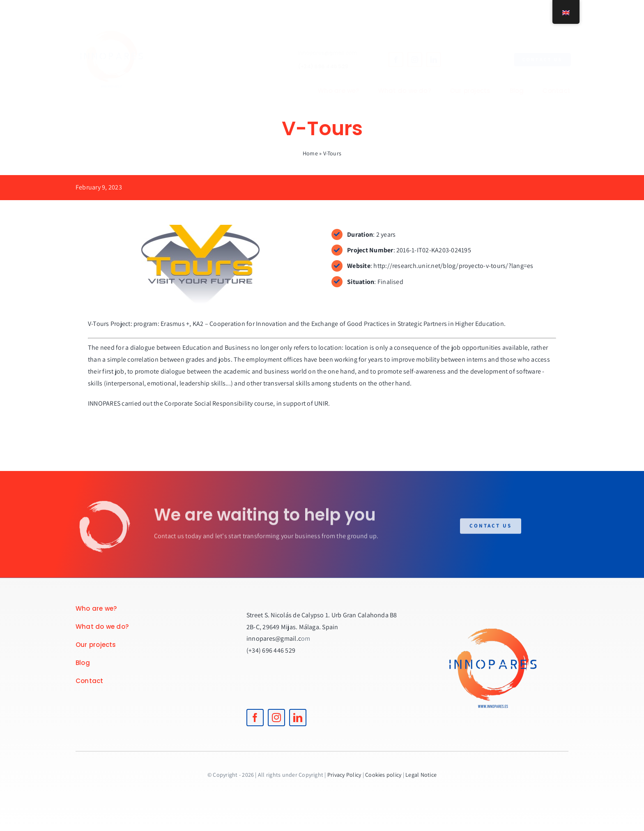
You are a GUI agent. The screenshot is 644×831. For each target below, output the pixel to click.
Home (310, 153)
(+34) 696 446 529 (316, 66)
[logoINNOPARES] (118, 15)
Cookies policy (383, 775)
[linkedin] (427, 60)
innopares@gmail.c (274, 638)
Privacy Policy (344, 775)
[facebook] (389, 60)
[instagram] (408, 60)
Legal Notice (421, 775)
